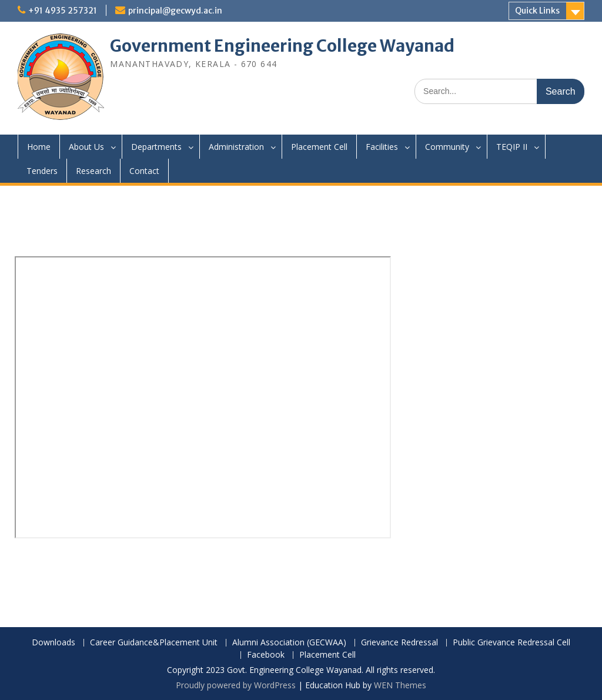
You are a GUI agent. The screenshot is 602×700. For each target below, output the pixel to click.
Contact (144, 171)
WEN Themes (400, 685)
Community (447, 147)
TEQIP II (512, 147)
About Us (86, 147)
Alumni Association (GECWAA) (289, 643)
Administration (236, 147)
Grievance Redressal (399, 643)
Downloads (53, 643)
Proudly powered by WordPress (236, 685)
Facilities (382, 147)
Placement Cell (319, 147)
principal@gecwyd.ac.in (175, 11)
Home (39, 147)
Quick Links (537, 11)
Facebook (266, 655)
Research (93, 171)
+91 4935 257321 (63, 11)
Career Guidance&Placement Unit (154, 643)
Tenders (42, 171)
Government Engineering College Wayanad (282, 46)
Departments (156, 147)
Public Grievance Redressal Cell (511, 643)
